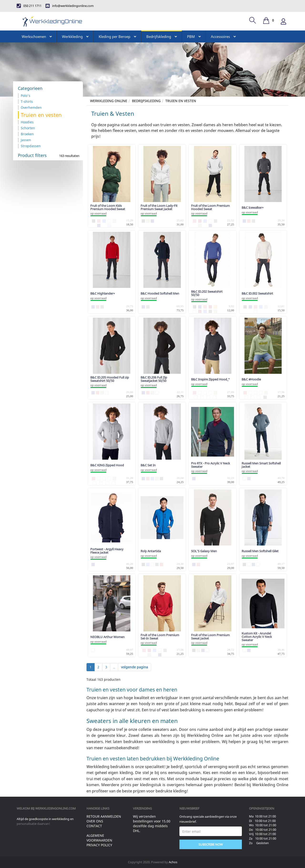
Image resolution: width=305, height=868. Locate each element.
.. (114, 667)
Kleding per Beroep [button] (117, 36)
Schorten (28, 128)
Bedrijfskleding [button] (162, 36)
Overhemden (31, 107)
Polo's (25, 96)
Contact (94, 826)
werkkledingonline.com (56, 808)
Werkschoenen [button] (37, 36)
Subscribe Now (211, 844)
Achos (173, 862)
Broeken (27, 134)
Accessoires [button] (223, 36)
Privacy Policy (99, 845)
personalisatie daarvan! (33, 824)
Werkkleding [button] (75, 36)
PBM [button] (194, 36)
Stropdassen (31, 146)
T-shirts (27, 101)
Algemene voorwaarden (99, 838)
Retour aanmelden (104, 816)
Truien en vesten (181, 101)
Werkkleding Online (109, 101)
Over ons (95, 821)
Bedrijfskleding (146, 101)
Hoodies (27, 122)
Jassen (26, 140)
